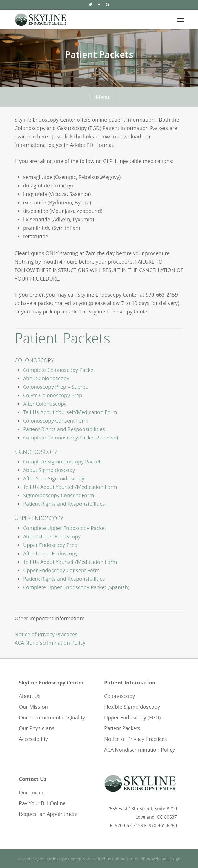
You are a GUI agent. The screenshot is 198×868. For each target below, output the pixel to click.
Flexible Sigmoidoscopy (132, 707)
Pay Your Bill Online (42, 803)
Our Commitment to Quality (52, 717)
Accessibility (33, 739)
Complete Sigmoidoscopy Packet (62, 461)
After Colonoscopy (45, 404)
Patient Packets (122, 728)
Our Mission (33, 707)
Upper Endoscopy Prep (50, 545)
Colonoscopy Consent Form (56, 421)
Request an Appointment (48, 814)
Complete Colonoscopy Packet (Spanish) (71, 438)
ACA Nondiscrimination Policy (50, 643)
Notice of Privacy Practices (46, 634)
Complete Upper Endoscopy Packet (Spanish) (76, 587)
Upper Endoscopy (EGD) (132, 717)
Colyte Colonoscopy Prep (53, 395)
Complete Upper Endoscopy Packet (65, 528)
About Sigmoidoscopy (49, 470)
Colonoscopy (120, 696)
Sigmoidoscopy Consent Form (59, 495)
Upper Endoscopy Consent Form (61, 570)
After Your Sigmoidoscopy (54, 478)
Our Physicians (37, 728)
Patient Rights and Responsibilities (64, 429)
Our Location (34, 792)
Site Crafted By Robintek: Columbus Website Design (132, 859)
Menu (99, 97)
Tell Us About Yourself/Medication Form (70, 412)
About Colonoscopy (46, 378)
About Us (30, 696)
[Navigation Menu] (181, 20)
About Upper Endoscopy (52, 536)
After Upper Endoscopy (50, 553)
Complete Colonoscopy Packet (59, 370)
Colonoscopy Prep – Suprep (56, 387)
